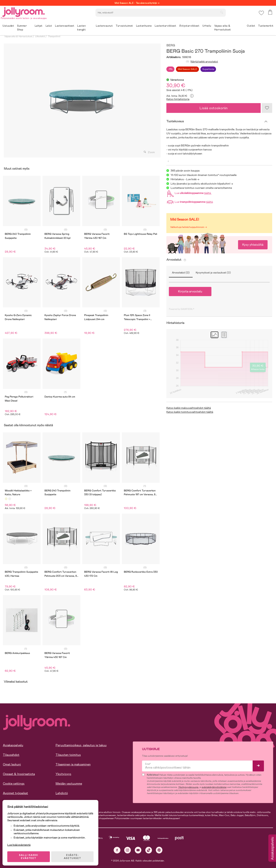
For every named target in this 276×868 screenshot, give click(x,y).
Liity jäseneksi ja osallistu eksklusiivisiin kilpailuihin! (200, 184)
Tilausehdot (11, 755)
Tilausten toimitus (68, 755)
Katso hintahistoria (178, 99)
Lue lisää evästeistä (20, 843)
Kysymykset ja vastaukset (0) (213, 273)
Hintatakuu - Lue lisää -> (185, 179)
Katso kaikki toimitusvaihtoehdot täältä (190, 412)
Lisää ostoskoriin (214, 108)
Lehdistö (62, 793)
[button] (261, 14)
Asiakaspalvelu (13, 745)
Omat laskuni (12, 764)
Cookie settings (14, 784)
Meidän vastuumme (69, 784)
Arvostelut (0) (181, 273)
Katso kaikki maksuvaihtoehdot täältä (189, 408)
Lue (189, 193)
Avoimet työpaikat (15, 793)
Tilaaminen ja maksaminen (73, 764)
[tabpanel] (81, 101)
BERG (171, 46)
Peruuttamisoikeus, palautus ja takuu (81, 745)
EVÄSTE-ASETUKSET (74, 855)
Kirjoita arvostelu (190, 291)
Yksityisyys (63, 774)
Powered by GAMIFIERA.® (182, 309)
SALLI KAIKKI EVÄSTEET (30, 855)
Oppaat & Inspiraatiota (19, 774)
